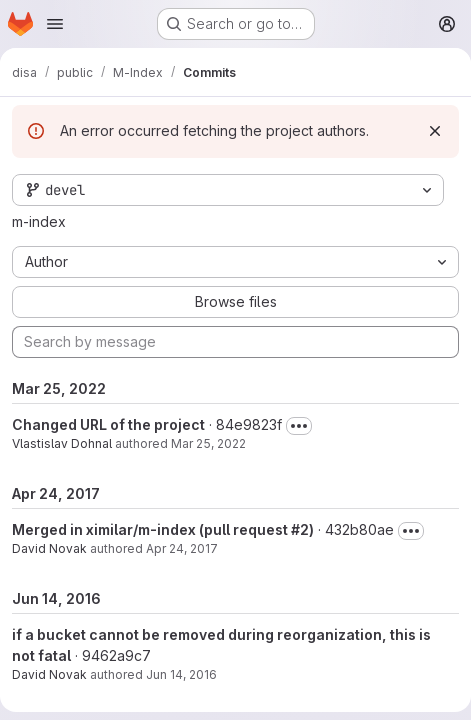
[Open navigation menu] (55, 24)
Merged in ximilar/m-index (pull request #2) (163, 529)
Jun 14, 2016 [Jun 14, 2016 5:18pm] (181, 674)
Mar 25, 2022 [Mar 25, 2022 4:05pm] (208, 443)
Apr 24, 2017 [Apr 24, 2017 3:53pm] (182, 548)
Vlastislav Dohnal (62, 443)
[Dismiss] (435, 131)
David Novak (49, 548)
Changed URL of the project (108, 424)
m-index (39, 221)
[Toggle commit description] (299, 426)
